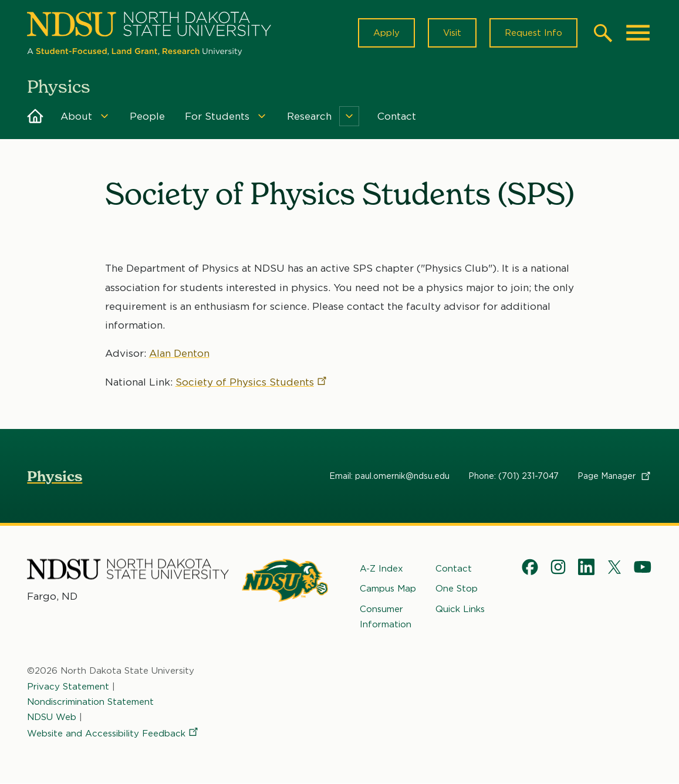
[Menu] (104, 116)
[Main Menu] (638, 33)
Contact (397, 116)
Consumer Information (386, 617)
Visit (452, 33)
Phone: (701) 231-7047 (514, 476)
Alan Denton (179, 354)
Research (309, 116)
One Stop (457, 589)
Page (615, 476)
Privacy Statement (68, 687)
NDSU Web (52, 717)
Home (35, 116)
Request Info (533, 33)
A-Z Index (381, 569)
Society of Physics (252, 382)
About (76, 116)
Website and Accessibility (113, 734)
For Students (217, 116)
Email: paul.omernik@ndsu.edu (389, 476)
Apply (386, 33)
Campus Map (388, 589)
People (147, 116)
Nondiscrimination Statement (90, 702)
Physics (55, 476)
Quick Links (460, 609)
